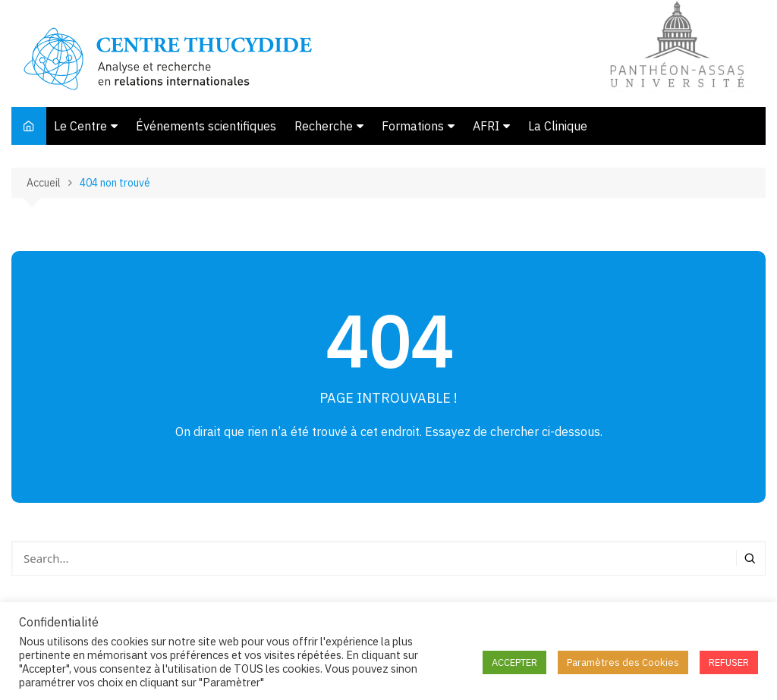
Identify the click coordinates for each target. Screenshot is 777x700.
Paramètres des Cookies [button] (623, 662)
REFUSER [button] (729, 662)
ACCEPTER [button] (514, 662)
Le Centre (80, 126)
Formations (413, 126)
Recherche (324, 126)
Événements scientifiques (206, 126)
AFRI (486, 126)
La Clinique (558, 126)
